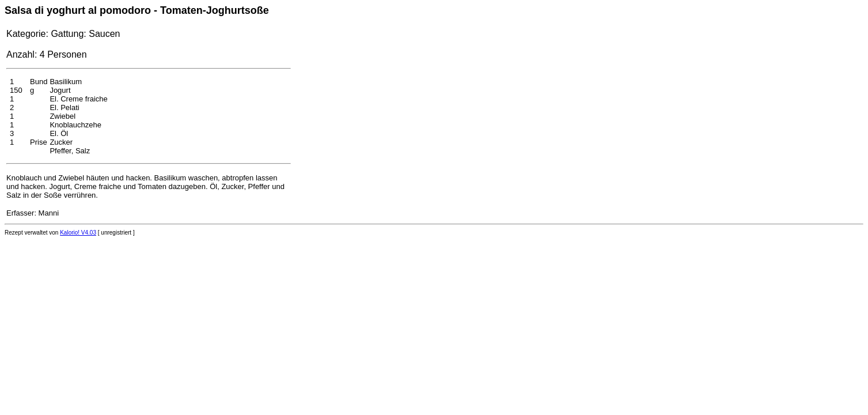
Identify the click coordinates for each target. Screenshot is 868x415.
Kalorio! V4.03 (78, 233)
